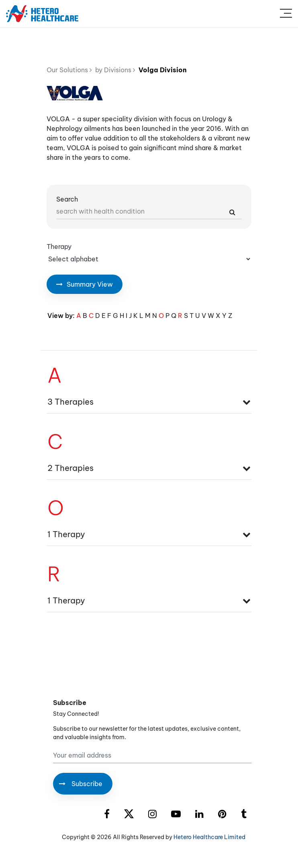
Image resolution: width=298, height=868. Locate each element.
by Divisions (114, 70)
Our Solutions (69, 70)
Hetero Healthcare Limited (209, 837)
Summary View (85, 284)
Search (67, 199)
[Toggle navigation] (286, 14)
